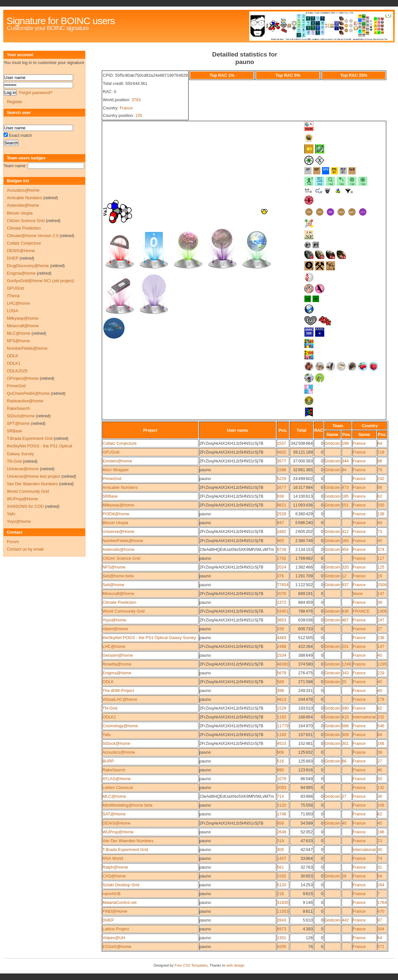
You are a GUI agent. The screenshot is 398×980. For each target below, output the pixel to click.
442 (345, 920)
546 (381, 726)
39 (380, 602)
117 (381, 558)
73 (380, 531)
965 (280, 541)
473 (345, 487)
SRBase (110, 496)
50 (380, 779)
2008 (382, 585)
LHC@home (114, 646)
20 (344, 682)
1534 (282, 655)
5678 (282, 673)
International (364, 717)
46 (380, 770)
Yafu (107, 735)
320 (345, 567)
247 (381, 620)
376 (280, 576)
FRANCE (361, 611)
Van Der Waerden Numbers (128, 841)
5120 (282, 885)
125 (381, 567)
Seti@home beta (118, 576)
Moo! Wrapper (116, 470)
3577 (282, 461)
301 (345, 743)
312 (345, 531)
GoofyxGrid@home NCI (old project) (40, 281)
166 (381, 743)
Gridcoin (332, 443)
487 (345, 620)
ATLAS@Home (117, 779)
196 (381, 832)
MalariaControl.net (120, 902)
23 (380, 841)
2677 (282, 487)
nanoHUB (112, 894)
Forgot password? (36, 93)
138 (381, 514)
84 (380, 443)
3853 (282, 620)
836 (345, 611)
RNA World (113, 858)
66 (344, 761)
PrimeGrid (112, 479)
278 (381, 699)
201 (345, 646)
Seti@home (113, 585)
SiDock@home (116, 743)
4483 (282, 638)
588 (345, 726)
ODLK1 (109, 717)
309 (345, 735)
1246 (346, 664)
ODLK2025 (17, 371)
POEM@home (116, 514)
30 (380, 850)
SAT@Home (114, 814)
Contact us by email (25, 549)
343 (345, 673)
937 (345, 585)
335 (280, 629)
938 (280, 496)
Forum (13, 542)
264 (381, 885)
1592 (282, 876)
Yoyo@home (114, 620)
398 (280, 691)
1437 (282, 858)
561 (280, 867)
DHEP (108, 920)
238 (381, 638)
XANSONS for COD (25, 506)
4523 (282, 743)
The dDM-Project (118, 691)
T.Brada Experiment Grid (125, 850)
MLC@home (114, 796)
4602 (282, 452)
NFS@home (114, 567)
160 (345, 541)
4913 (282, 699)
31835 (283, 902)
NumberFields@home (123, 541)
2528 (282, 514)
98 (380, 461)
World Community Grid (123, 611)
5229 (282, 479)
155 (139, 115)
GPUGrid (111, 452)
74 (380, 858)
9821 (282, 505)
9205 (282, 947)
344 (345, 461)
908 (280, 752)
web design (236, 965)
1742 (282, 558)
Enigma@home (117, 673)
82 (380, 708)
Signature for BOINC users (61, 21)
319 (280, 841)
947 (280, 523)
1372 (282, 602)
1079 (282, 779)
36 (380, 796)
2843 (282, 920)
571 (381, 947)
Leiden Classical (118, 787)
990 (280, 770)
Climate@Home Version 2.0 (33, 236)
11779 (283, 726)
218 (381, 452)
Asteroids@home (118, 549)
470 (381, 911)
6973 (282, 929)
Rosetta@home (117, 664)
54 (380, 876)
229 (381, 673)
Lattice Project (116, 929)
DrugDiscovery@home (28, 266)
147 (381, 594)
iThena (13, 296)
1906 (382, 611)
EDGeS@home (117, 947)
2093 (282, 787)
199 (345, 443)
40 (380, 541)
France (126, 108)
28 (344, 876)
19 (380, 576)
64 (380, 938)
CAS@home (114, 876)
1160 (282, 735)
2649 (282, 832)
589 (280, 682)
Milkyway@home (118, 505)
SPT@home (18, 423)
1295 (382, 664)
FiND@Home (115, 911)
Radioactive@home (25, 401)
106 (381, 805)
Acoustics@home (119, 752)
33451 (283, 611)
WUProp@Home (118, 832)
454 (345, 549)
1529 (282, 708)
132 (381, 787)
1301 (282, 938)
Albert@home (115, 629)
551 (345, 505)
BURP (108, 761)
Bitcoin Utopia (115, 523)
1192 (282, 717)
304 (381, 929)
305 (280, 850)
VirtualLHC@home (120, 699)
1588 (282, 470)
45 (380, 823)
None (358, 594)
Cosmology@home (120, 726)
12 (344, 576)
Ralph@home (115, 867)
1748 (282, 814)
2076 (282, 594)
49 (380, 523)
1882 (282, 531)
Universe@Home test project (34, 476)
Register (15, 102)
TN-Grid (110, 708)
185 (345, 496)
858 (280, 823)
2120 (282, 805)
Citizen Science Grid (121, 558)
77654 (283, 585)
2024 (282, 567)
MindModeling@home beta (127, 805)
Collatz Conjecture (120, 443)
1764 (382, 902)
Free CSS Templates (191, 965)
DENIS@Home (116, 823)
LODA (13, 311)
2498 (282, 646)
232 (381, 717)
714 (280, 796)
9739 (282, 549)
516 (280, 761)
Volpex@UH (114, 938)
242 (381, 479)
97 (380, 920)
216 (280, 894)
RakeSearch (114, 770)
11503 (283, 911)
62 (380, 496)
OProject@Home (23, 378)
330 (381, 505)
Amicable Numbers (120, 487)
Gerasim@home (118, 655)
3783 (136, 100)
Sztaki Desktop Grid (121, 885)
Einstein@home (117, 461)
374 (381, 549)
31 (380, 867)
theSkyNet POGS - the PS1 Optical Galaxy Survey (149, 638)
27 (380, 629)
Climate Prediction (119, 602)
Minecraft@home (118, 594)
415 (345, 717)
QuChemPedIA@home (28, 393)
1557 (282, 443)
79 (380, 470)
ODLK (108, 682)
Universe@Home (118, 531)
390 (345, 708)
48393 (283, 664)
